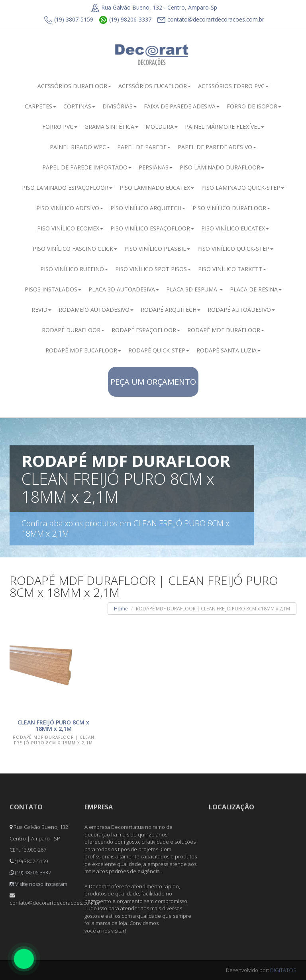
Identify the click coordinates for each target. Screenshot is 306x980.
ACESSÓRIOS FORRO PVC (233, 86)
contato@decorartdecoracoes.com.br (211, 20)
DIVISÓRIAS (120, 106)
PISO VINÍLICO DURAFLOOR (231, 208)
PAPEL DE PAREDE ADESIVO (217, 147)
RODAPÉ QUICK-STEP (159, 350)
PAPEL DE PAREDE (144, 147)
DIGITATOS (283, 970)
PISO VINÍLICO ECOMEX (70, 228)
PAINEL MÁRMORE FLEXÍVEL (225, 127)
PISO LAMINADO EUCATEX (157, 188)
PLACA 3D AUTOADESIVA (124, 289)
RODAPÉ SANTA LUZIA (229, 350)
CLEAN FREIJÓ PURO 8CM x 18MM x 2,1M (53, 725)
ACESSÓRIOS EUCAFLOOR (155, 86)
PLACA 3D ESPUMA (194, 289)
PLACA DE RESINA (256, 289)
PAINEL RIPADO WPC (80, 147)
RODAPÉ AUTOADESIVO (241, 310)
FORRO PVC (60, 127)
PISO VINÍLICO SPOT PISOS (153, 269)
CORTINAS (79, 106)
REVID (41, 310)
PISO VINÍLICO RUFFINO (74, 269)
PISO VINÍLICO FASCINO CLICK (75, 249)
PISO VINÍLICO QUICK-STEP (235, 249)
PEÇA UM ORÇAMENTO (153, 382)
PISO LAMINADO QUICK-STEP (243, 188)
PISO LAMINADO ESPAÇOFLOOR (67, 188)
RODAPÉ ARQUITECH (171, 310)
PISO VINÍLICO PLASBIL (157, 249)
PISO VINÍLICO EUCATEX (235, 228)
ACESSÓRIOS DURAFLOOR (74, 86)
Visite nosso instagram (38, 884)
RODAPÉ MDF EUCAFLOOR (83, 350)
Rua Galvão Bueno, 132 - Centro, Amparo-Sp (154, 7)
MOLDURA (162, 127)
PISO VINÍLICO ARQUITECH (148, 208)
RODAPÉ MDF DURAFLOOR (226, 330)
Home (121, 609)
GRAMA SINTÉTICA (111, 127)
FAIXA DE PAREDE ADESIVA (182, 106)
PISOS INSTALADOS (53, 289)
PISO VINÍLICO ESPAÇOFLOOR (152, 228)
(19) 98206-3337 (125, 20)
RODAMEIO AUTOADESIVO (96, 310)
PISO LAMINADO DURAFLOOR (222, 167)
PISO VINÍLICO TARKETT (232, 269)
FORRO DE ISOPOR (254, 106)
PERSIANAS (156, 167)
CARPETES (40, 106)
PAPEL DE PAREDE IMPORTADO (87, 167)
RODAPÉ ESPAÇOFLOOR (146, 330)
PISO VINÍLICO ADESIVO (70, 208)
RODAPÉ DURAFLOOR (73, 330)
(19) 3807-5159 (69, 20)
